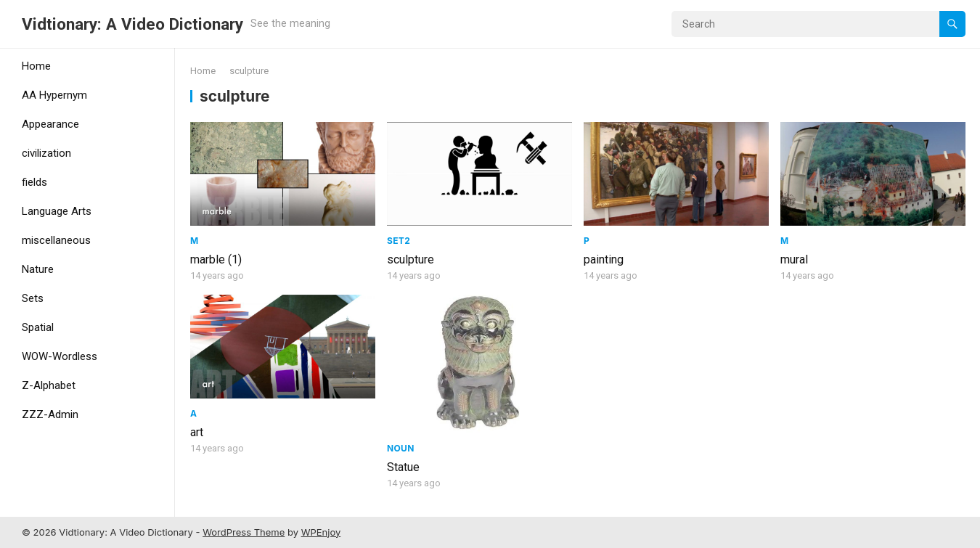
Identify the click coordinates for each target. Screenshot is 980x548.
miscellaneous (56, 240)
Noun (401, 448)
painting (604, 259)
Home (36, 66)
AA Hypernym (54, 95)
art (197, 432)
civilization (46, 153)
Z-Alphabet (49, 385)
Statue (403, 467)
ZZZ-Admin (50, 414)
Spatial (38, 327)
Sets (33, 298)
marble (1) (216, 259)
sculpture (411, 259)
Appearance (50, 124)
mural (794, 259)
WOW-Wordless (60, 356)
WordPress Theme (244, 532)
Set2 (399, 241)
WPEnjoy (321, 532)
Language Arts (57, 211)
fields (34, 182)
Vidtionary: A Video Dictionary (132, 24)
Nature (38, 269)
